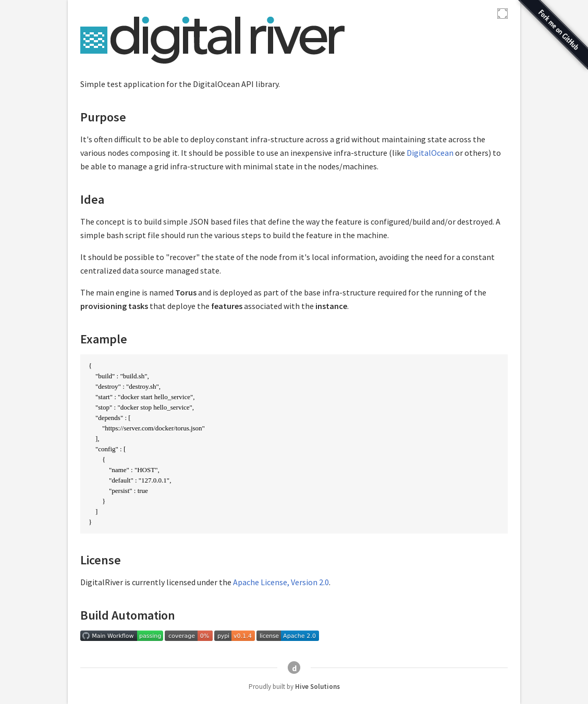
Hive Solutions (317, 687)
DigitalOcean (430, 153)
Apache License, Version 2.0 (281, 582)
